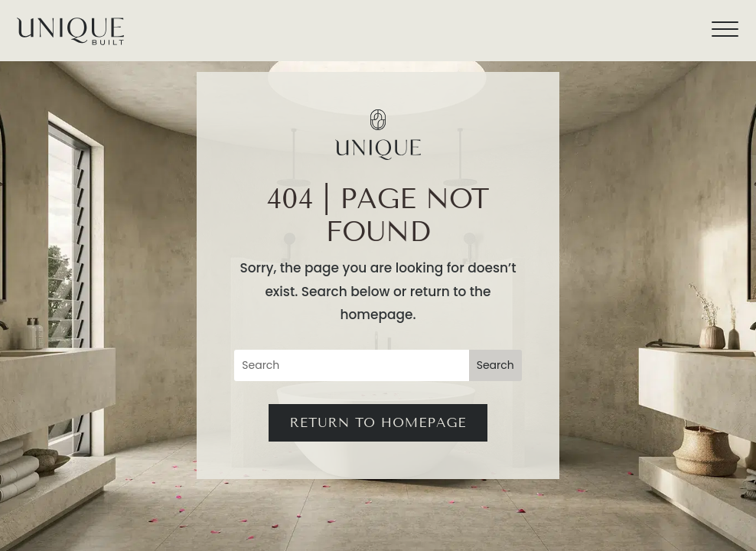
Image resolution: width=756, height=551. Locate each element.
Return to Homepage (378, 422)
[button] (733, 23)
